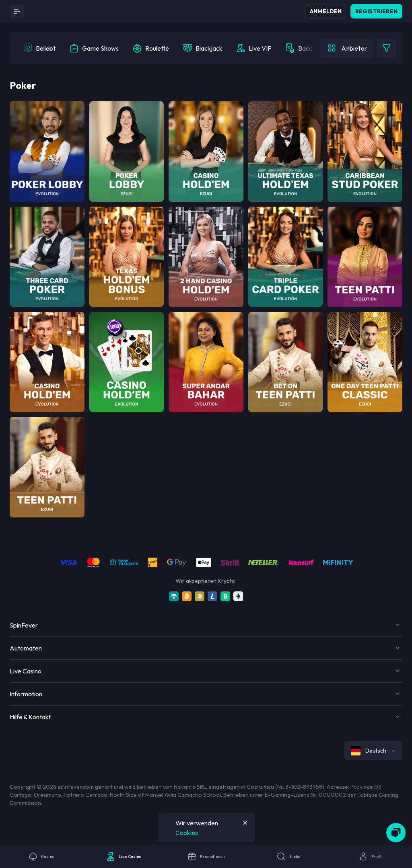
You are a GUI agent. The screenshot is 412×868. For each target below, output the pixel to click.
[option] (39, 48)
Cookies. (187, 833)
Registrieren (376, 11)
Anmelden (326, 11)
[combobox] (373, 751)
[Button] (17, 11)
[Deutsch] (373, 751)
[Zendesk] (396, 833)
